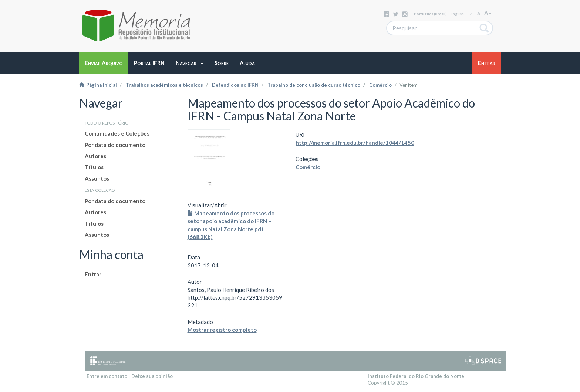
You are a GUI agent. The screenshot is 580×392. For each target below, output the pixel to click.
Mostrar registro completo (222, 330)
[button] (190, 63)
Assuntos (97, 178)
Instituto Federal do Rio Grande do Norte (416, 376)
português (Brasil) (430, 14)
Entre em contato (107, 376)
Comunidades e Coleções (117, 133)
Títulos (94, 167)
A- (472, 14)
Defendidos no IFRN (235, 85)
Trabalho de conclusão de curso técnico (314, 85)
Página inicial (98, 85)
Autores (95, 156)
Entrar (93, 274)
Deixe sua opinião (152, 376)
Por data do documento (115, 145)
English (457, 14)
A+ (488, 13)
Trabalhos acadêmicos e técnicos (164, 85)
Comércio (380, 85)
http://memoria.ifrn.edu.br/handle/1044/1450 (355, 143)
